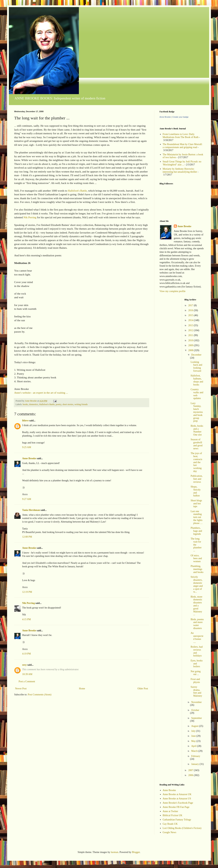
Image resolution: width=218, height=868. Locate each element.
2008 (191, 350)
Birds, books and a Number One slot (197, 430)
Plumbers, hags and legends (196, 531)
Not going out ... (195, 673)
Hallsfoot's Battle (77, 191)
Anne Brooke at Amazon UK (177, 794)
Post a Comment (27, 681)
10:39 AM (27, 674)
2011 (191, 335)
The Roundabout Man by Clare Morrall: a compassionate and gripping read (183, 146)
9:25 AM (27, 447)
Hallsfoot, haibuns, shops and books (197, 380)
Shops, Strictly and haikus (195, 491)
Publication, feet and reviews (196, 479)
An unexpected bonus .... (197, 637)
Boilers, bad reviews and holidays (197, 651)
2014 (191, 320)
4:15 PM (26, 619)
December (196, 355)
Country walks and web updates (197, 394)
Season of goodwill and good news (196, 444)
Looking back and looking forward (196, 366)
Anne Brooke (29, 458)
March (195, 751)
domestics (34, 404)
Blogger (136, 852)
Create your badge (181, 117)
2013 (191, 325)
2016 (191, 310)
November (196, 702)
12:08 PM (27, 537)
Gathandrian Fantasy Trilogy (177, 820)
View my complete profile (173, 291)
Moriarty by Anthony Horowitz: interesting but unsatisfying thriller (180, 170)
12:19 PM (27, 592)
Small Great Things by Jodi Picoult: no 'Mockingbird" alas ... (182, 163)
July (194, 731)
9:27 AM (27, 499)
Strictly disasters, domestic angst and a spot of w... (197, 584)
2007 (191, 770)
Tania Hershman (31, 510)
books (25, 404)
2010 (191, 340)
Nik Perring (30, 217)
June (194, 736)
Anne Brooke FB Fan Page (176, 807)
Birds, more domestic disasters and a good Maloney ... (196, 606)
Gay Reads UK (170, 824)
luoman (114, 852)
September (197, 718)
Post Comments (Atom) (40, 695)
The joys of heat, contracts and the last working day (196, 462)
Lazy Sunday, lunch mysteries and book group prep (197, 412)
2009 (191, 345)
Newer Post (21, 689)
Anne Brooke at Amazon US (177, 799)
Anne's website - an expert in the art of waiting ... (41, 393)
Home (82, 689)
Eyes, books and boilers (197, 664)
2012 (191, 330)
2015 (191, 315)
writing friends (81, 404)
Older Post (143, 689)
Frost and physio (195, 681)
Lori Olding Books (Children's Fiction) (182, 828)
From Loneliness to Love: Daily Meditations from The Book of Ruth (181, 136)
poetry (59, 404)
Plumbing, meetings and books (197, 569)
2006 (191, 775)
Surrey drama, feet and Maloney (196, 691)
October (195, 710)
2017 (191, 305)
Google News (170, 832)
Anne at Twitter (170, 811)
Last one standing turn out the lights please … (196, 517)
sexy (24, 665)
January (195, 764)
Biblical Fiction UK (173, 815)
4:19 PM (26, 654)
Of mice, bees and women (196, 559)
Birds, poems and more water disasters (197, 624)
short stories (68, 404)
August (195, 726)
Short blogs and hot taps (196, 504)
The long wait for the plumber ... (196, 545)
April (194, 746)
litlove (25, 421)
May (194, 741)
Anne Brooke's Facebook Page (178, 803)
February (196, 756)
